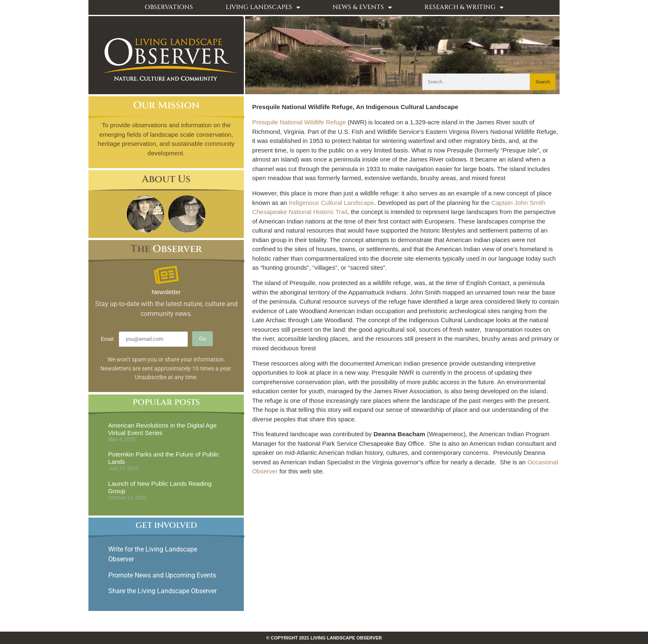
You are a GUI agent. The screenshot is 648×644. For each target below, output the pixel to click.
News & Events (362, 8)
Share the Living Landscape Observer (163, 591)
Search (543, 82)
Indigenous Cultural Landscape (332, 203)
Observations (169, 7)
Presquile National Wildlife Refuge (299, 122)
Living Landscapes (263, 8)
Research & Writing (464, 8)
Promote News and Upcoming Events (162, 575)
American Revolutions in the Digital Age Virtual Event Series (163, 429)
